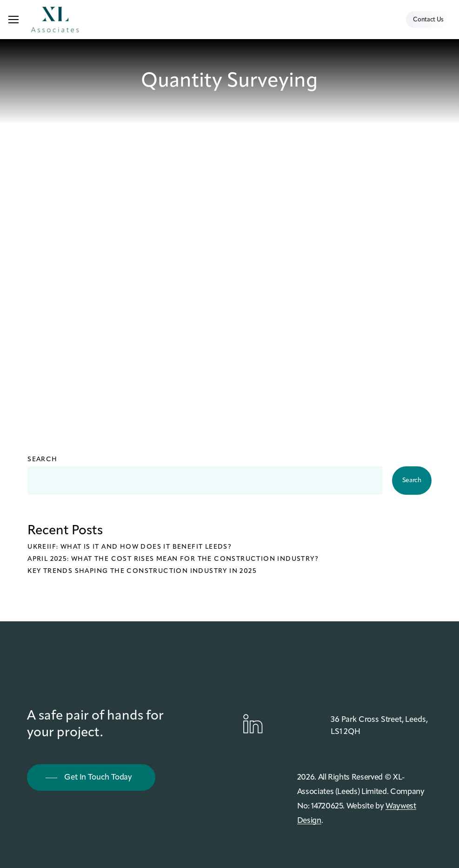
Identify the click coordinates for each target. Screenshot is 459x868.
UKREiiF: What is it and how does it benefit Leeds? (130, 547)
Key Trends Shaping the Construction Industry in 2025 (142, 571)
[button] (13, 20)
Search (42, 459)
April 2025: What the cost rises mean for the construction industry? (173, 559)
